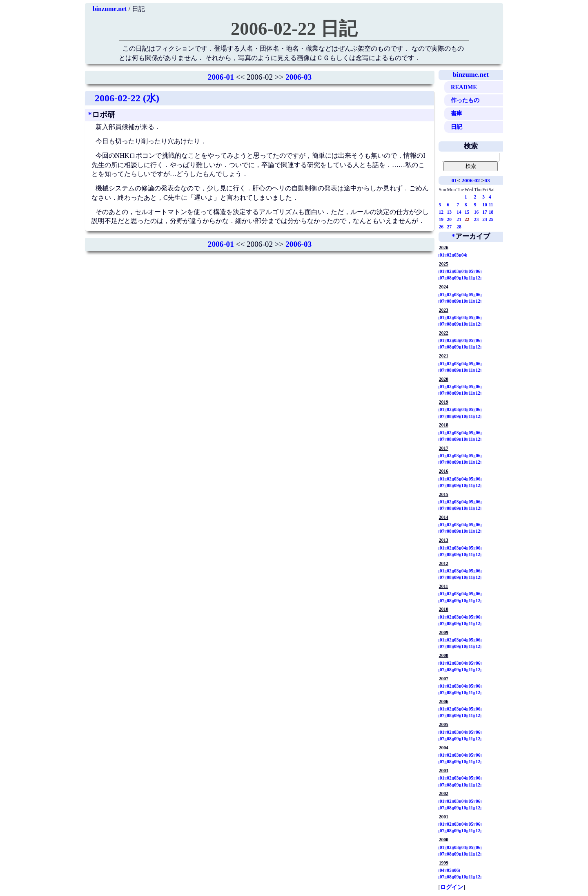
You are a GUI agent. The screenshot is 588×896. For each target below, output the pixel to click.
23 (477, 219)
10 (485, 205)
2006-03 (298, 77)
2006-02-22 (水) (127, 98)
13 (450, 212)
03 (487, 180)
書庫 (457, 113)
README (464, 87)
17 (485, 212)
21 (459, 219)
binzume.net (110, 9)
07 (442, 278)
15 (467, 212)
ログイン (452, 887)
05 (471, 271)
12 (441, 212)
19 (441, 219)
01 (454, 180)
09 (457, 278)
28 (459, 227)
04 (464, 255)
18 (491, 212)
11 (491, 205)
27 (450, 227)
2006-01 (221, 77)
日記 (457, 127)
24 (485, 219)
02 (449, 255)
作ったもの (465, 100)
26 (441, 227)
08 (449, 278)
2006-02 (471, 180)
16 (477, 212)
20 (450, 219)
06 (478, 271)
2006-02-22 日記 (294, 29)
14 (459, 212)
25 (491, 219)
